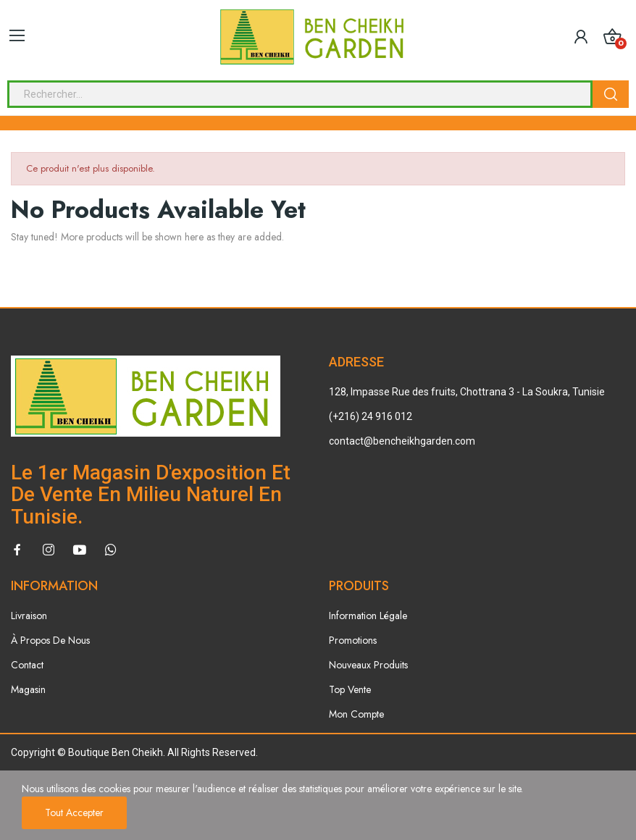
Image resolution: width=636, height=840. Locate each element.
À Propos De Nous (50, 640)
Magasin (28, 689)
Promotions (353, 640)
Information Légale (368, 616)
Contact (27, 665)
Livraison (29, 616)
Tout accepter (74, 812)
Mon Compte (356, 714)
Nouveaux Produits (368, 665)
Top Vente (350, 689)
